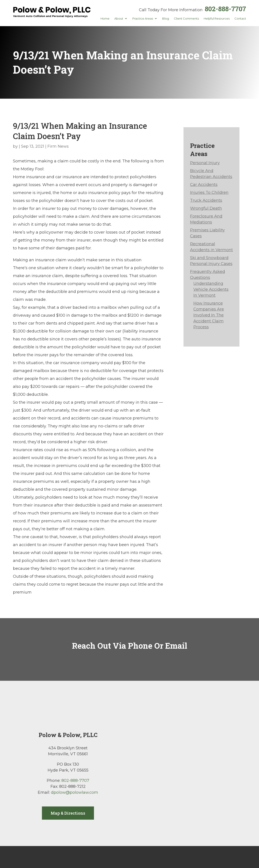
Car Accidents (204, 185)
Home (105, 19)
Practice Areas (143, 19)
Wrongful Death (206, 208)
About (119, 19)
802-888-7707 (225, 9)
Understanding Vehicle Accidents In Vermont (211, 289)
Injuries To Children (209, 192)
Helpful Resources (217, 19)
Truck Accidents (206, 200)
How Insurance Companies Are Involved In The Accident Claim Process (209, 315)
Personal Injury (205, 163)
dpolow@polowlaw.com (75, 792)
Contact (240, 19)
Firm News (58, 146)
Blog (166, 19)
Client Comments (186, 19)
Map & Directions (68, 813)
